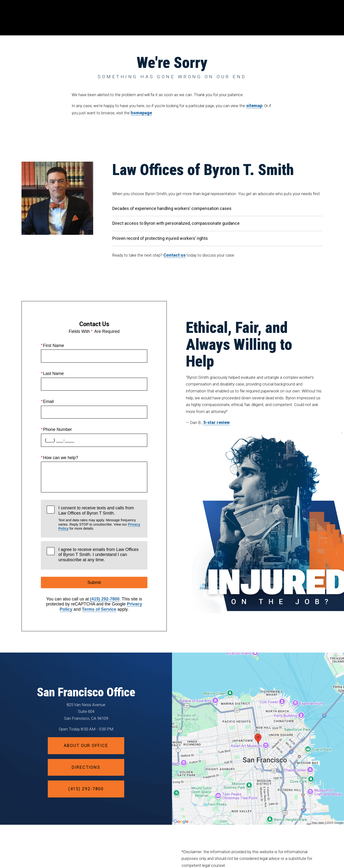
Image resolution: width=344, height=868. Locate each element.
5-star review (217, 422)
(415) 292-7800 (105, 599)
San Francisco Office (86, 692)
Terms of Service (99, 609)
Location (255, 18)
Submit (94, 582)
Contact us (175, 255)
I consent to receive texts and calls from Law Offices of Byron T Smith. (100, 518)
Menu (312, 18)
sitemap (254, 106)
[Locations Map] (258, 738)
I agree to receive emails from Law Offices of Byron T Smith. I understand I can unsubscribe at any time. (98, 555)
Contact (283, 18)
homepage (141, 113)
